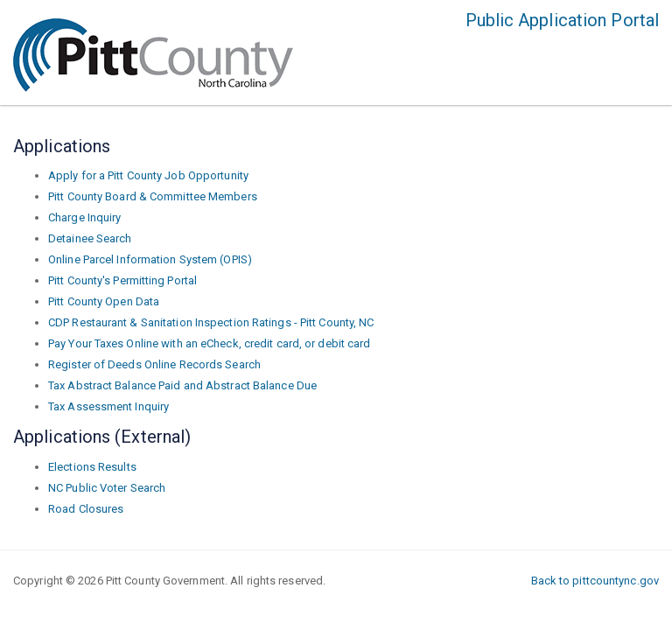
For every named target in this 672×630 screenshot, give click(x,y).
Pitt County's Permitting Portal (122, 280)
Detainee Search (90, 238)
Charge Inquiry (84, 217)
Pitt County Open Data (104, 301)
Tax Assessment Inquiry (108, 406)
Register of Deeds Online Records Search (154, 364)
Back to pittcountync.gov (595, 581)
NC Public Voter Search (107, 488)
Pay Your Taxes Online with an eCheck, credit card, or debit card (209, 343)
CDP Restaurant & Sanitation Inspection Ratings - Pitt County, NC (211, 322)
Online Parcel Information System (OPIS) (150, 259)
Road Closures (86, 509)
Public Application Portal (563, 20)
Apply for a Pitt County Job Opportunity (148, 175)
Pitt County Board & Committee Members (153, 196)
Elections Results (92, 467)
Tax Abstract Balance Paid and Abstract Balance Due (182, 385)
